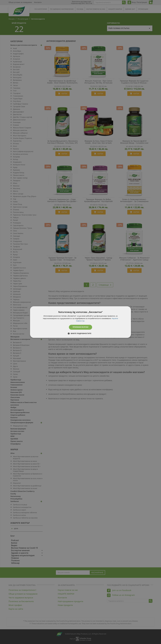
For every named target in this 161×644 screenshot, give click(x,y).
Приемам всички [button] (81, 327)
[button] (80, 333)
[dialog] (80, 322)
